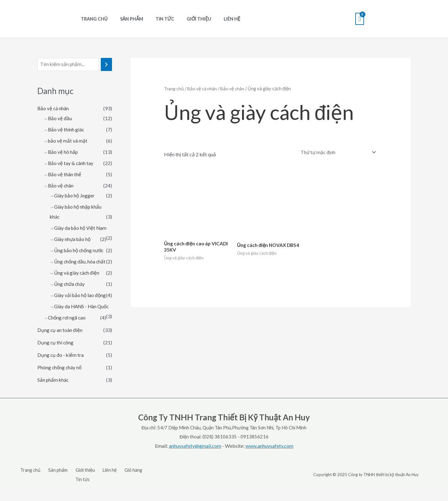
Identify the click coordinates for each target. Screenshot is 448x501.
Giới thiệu (187, 19)
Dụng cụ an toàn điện (60, 350)
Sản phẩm (126, 19)
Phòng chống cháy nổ (60, 388)
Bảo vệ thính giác (66, 130)
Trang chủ (92, 19)
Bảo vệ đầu (60, 118)
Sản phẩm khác (53, 400)
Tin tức (156, 19)
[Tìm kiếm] (106, 65)
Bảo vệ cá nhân (53, 109)
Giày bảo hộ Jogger (75, 196)
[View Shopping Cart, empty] (360, 19)
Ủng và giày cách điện (77, 283)
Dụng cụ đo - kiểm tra (61, 375)
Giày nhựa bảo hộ (73, 239)
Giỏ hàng (119, 490)
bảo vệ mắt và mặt (68, 141)
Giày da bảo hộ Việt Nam (81, 228)
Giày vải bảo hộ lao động (81, 305)
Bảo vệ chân (61, 186)
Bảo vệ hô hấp (63, 152)
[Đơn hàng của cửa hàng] (336, 152)
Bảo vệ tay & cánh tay (71, 163)
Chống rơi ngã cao (67, 338)
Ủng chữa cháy (70, 294)
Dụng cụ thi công (56, 363)
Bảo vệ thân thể (65, 175)
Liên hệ (216, 19)
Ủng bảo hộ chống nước (80, 250)
